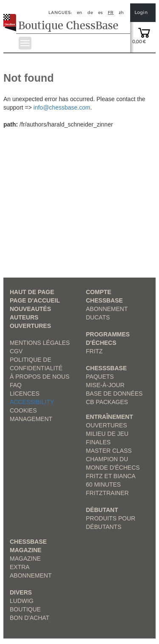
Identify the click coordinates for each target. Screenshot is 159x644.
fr (111, 12)
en (79, 12)
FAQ (16, 385)
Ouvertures (30, 326)
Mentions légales (40, 343)
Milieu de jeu (107, 434)
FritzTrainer (107, 493)
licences (25, 394)
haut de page (32, 292)
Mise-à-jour (105, 385)
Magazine (25, 559)
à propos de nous (40, 377)
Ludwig (22, 601)
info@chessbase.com (62, 107)
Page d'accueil (35, 300)
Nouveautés (30, 309)
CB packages (107, 402)
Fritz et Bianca (111, 476)
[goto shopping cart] (144, 32)
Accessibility (32, 402)
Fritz (95, 351)
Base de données (114, 394)
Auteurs (24, 317)
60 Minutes (103, 484)
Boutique (25, 609)
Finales (98, 442)
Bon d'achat (29, 618)
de (90, 12)
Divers (21, 592)
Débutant (102, 510)
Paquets (100, 377)
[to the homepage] (12, 16)
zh (121, 12)
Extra (20, 567)
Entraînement (110, 417)
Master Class (109, 451)
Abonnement (107, 309)
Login (141, 12)
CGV (16, 351)
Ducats (98, 317)
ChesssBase (106, 368)
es (100, 12)
